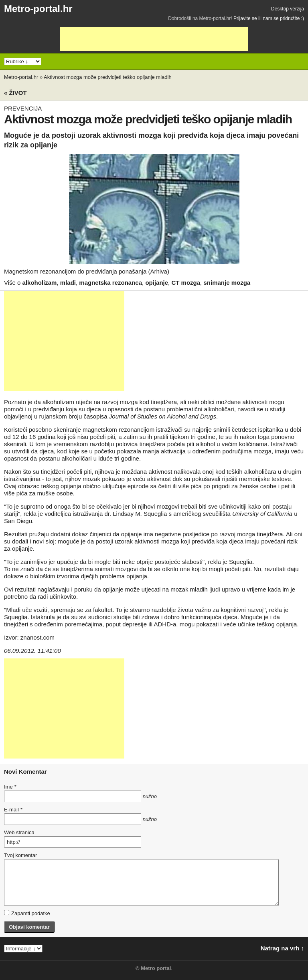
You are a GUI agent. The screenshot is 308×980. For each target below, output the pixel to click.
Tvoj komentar (20, 855)
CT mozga (186, 283)
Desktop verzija (288, 9)
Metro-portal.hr (38, 9)
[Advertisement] (154, 39)
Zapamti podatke (27, 913)
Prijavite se (245, 18)
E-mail (13, 810)
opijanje (157, 283)
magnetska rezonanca (110, 283)
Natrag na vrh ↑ (282, 948)
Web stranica (19, 832)
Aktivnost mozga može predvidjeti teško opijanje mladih (108, 77)
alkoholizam (40, 283)
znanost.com (37, 637)
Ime (10, 787)
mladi (68, 283)
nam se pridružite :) (283, 18)
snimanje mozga (227, 283)
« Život (15, 93)
